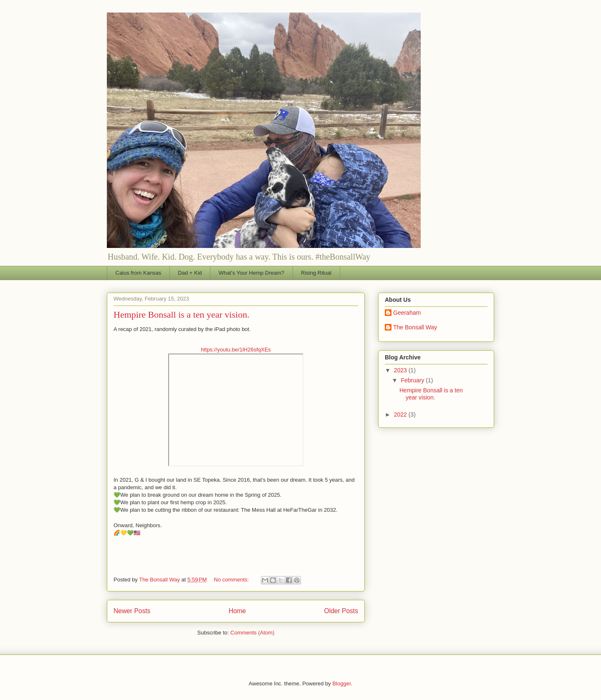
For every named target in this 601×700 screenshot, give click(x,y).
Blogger (341, 684)
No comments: (232, 580)
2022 (401, 414)
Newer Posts (132, 611)
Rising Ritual (316, 273)
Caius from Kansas (139, 273)
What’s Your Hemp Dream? (251, 273)
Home (237, 611)
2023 (401, 370)
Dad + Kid (190, 273)
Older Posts (341, 611)
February (413, 380)
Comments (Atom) (252, 633)
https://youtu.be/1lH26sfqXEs (236, 350)
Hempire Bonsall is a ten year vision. (182, 315)
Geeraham (407, 313)
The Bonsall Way (415, 327)
